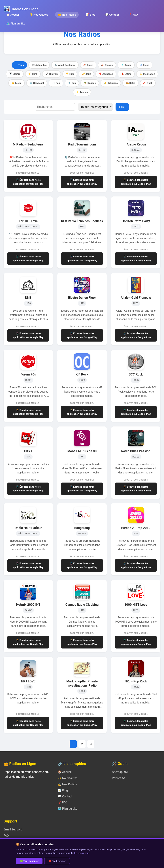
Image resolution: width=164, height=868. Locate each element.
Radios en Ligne (25, 9)
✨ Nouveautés (39, 15)
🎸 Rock (148, 83)
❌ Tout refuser (57, 861)
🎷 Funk (33, 74)
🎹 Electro (15, 74)
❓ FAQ (133, 15)
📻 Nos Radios (67, 15)
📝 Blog (90, 15)
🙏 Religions (111, 83)
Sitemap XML (121, 772)
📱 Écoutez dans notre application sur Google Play (28, 182)
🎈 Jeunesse (106, 74)
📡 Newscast (37, 83)
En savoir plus (82, 853)
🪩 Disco (144, 65)
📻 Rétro (130, 83)
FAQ (6, 836)
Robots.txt (119, 778)
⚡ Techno (82, 92)
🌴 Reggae (90, 83)
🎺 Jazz (86, 74)
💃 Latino (126, 74)
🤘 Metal (17, 83)
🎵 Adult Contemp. (65, 65)
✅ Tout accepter (29, 861)
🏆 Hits (70, 74)
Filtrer (122, 107)
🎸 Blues (88, 65)
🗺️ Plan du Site (16, 24)
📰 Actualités (39, 65)
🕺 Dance (126, 65)
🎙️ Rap (72, 83)
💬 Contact (112, 15)
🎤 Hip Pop (52, 74)
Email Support (13, 829)
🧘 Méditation (147, 74)
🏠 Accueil (13, 15)
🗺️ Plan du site (68, 809)
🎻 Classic (107, 65)
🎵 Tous (19, 65)
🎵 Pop (56, 83)
